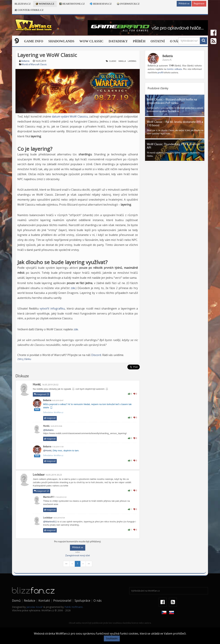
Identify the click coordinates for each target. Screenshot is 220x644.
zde (73, 288)
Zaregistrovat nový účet (78, 556)
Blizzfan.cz (23, 4)
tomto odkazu (174, 69)
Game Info (34, 41)
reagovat (50, 418)
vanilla (122, 61)
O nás (175, 41)
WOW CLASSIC (91, 41)
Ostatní (158, 41)
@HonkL (48, 451)
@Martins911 (50, 522)
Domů (16, 600)
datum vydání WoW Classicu (70, 116)
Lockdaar (39, 475)
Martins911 (49, 497)
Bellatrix (25, 61)
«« (66, 564)
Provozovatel (62, 600)
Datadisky (118, 41)
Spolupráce (82, 600)
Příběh (139, 41)
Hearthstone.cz (72, 4)
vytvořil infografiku (52, 308)
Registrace (199, 4)
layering (132, 61)
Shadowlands (61, 41)
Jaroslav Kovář (35, 607)
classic (113, 61)
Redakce (30, 600)
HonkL (37, 385)
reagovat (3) (42, 394)
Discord (96, 355)
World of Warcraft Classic (34, 65)
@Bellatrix (48, 430)
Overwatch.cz (128, 4)
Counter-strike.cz (29, 10)
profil (160, 73)
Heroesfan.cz (101, 4)
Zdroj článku (24, 359)
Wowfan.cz (45, 4)
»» (89, 564)
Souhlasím (112, 638)
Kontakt (44, 600)
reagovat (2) (42, 491)
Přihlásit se (184, 4)
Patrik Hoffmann (74, 607)
